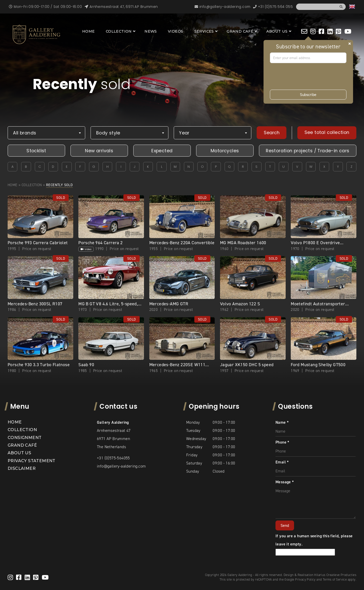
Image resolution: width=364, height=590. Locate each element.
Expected (162, 151)
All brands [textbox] (25, 133)
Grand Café (240, 31)
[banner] (37, 35)
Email (282, 462)
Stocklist (36, 151)
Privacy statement (32, 461)
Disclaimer (22, 468)
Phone (282, 442)
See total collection (327, 132)
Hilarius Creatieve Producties (335, 575)
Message (285, 482)
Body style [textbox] (108, 133)
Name (282, 422)
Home (89, 31)
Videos (176, 31)
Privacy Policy (305, 579)
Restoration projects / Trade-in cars (308, 151)
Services (204, 31)
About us (277, 31)
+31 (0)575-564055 (113, 458)
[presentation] (309, 76)
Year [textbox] (184, 133)
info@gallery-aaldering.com (121, 466)
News (151, 31)
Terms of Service (335, 579)
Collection (119, 31)
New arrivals (99, 151)
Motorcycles (225, 151)
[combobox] (46, 133)
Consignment (25, 438)
